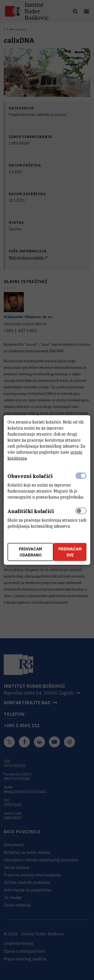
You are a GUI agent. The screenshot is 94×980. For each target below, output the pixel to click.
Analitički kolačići (31, 511)
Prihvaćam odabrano (30, 552)
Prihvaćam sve (70, 552)
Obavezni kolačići (30, 476)
